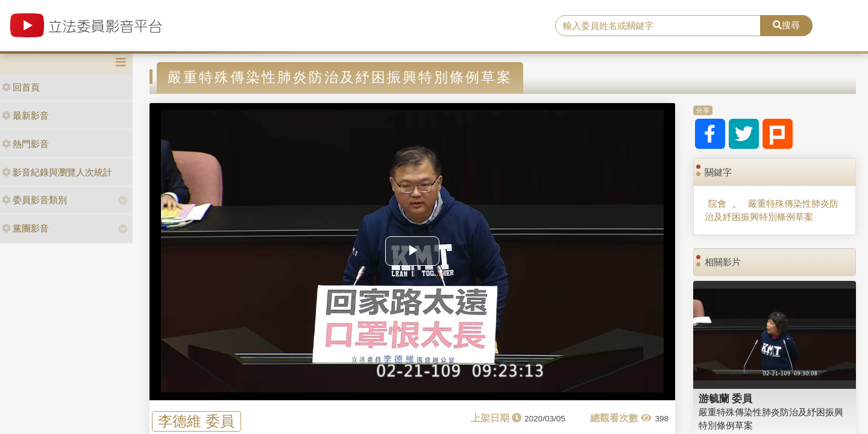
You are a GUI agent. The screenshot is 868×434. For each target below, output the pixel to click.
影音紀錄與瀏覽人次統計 (57, 172)
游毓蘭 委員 (726, 398)
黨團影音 (25, 228)
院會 (717, 203)
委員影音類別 (34, 200)
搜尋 (786, 25)
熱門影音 (25, 144)
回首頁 (21, 87)
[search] (658, 26)
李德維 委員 (196, 421)
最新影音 (25, 115)
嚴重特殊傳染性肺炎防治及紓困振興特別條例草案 (771, 210)
